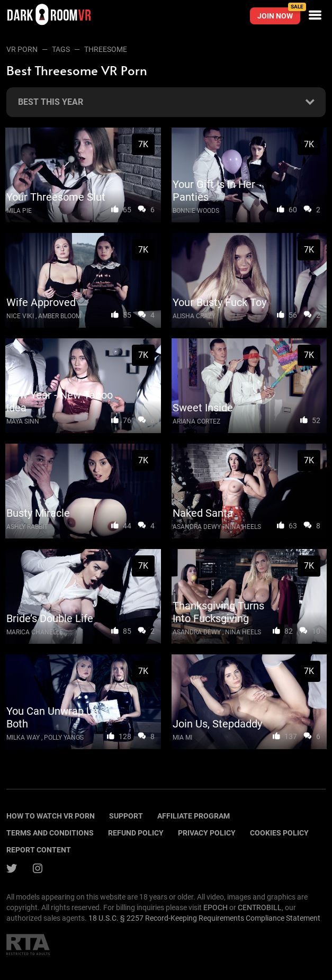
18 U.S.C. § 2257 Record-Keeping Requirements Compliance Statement (204, 918)
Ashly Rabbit (27, 527)
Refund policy (136, 833)
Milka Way (23, 738)
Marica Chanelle (35, 632)
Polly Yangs (64, 738)
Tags (61, 49)
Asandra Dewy (197, 527)
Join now (279, 14)
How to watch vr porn (51, 816)
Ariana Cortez (196, 421)
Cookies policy (279, 833)
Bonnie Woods (196, 211)
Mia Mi (182, 738)
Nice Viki (20, 316)
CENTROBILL (260, 907)
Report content (39, 850)
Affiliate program (194, 816)
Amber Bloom (60, 316)
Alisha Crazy (194, 316)
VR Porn (22, 49)
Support (126, 816)
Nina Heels (243, 527)
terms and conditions (50, 833)
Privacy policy (207, 833)
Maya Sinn (23, 421)
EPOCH (216, 907)
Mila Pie (19, 211)
